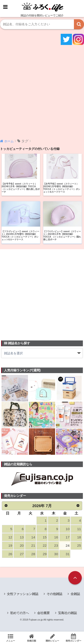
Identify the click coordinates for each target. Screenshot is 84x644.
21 (33, 545)
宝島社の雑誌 (67, 613)
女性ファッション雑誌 (23, 594)
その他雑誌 (54, 594)
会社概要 (43, 613)
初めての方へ (19, 613)
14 (33, 537)
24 (68, 545)
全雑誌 (75, 594)
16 (56, 537)
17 (68, 537)
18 (79, 537)
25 (79, 545)
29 (45, 554)
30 (56, 554)
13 (22, 537)
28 (33, 554)
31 (68, 554)
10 (68, 529)
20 (22, 545)
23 (56, 545)
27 (22, 554)
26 (10, 554)
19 (10, 545)
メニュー (11, 638)
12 (10, 537)
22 (45, 545)
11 (79, 529)
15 (45, 537)
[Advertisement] (42, 91)
